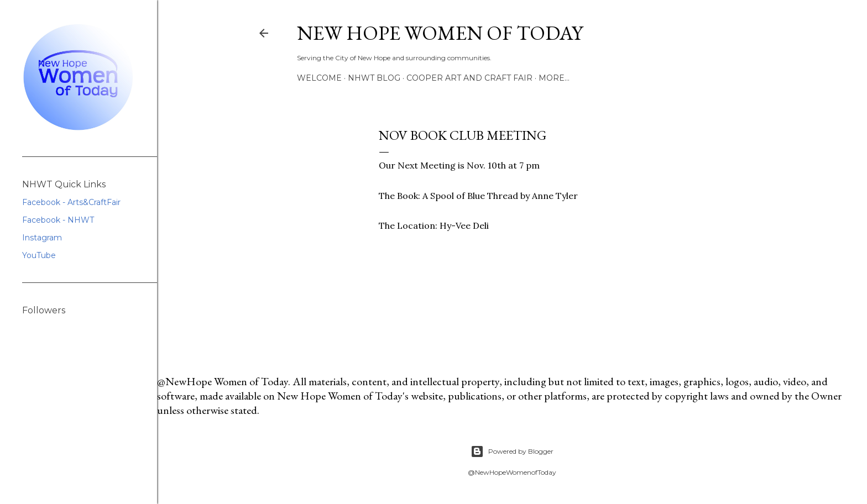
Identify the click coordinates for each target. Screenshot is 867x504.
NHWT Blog (374, 78)
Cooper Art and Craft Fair (469, 78)
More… (554, 78)
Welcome (319, 78)
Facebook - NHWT (58, 220)
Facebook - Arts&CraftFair (71, 202)
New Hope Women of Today (440, 33)
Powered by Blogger (512, 452)
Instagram (42, 238)
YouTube (39, 255)
